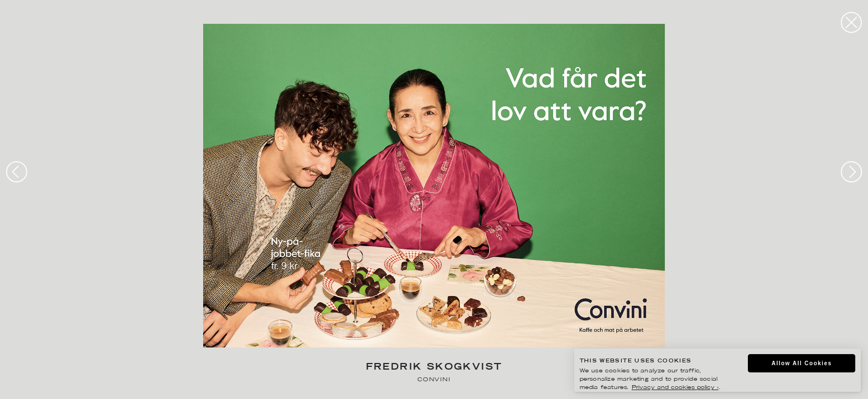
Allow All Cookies (802, 363)
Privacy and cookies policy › (675, 388)
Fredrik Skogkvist (434, 368)
